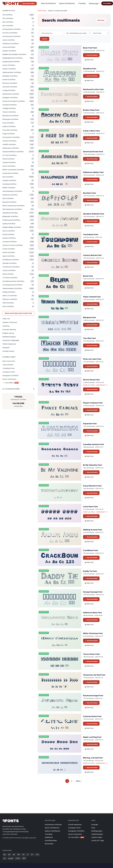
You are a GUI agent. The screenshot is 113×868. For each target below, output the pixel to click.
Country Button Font (92, 255)
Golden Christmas (10, 322)
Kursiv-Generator (9, 379)
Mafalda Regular (9, 337)
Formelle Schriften (10, 130)
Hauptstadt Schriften (11, 62)
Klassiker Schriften (10, 76)
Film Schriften (8, 198)
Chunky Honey (8, 351)
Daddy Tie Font (90, 571)
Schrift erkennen (75, 825)
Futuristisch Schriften (11, 137)
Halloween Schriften (11, 148)
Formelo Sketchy (9, 330)
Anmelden (107, 3)
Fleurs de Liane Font (92, 359)
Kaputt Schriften (9, 51)
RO (19, 855)
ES (14, 855)
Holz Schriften (8, 306)
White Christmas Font (93, 633)
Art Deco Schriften (10, 33)
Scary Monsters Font (92, 486)
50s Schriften (8, 18)
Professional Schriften (11, 220)
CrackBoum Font (91, 550)
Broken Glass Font (91, 110)
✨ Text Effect (11, 383)
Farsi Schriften (8, 123)
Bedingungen (97, 831)
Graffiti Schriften (9, 144)
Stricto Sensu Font (91, 380)
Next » (79, 781)
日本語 (18, 858)
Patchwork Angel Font (93, 696)
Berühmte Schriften (10, 116)
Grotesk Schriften (10, 242)
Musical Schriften (9, 202)
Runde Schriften (9, 238)
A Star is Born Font (91, 131)
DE (9, 855)
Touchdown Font (91, 234)
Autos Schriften (9, 65)
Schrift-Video (97, 837)
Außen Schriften (9, 126)
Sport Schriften (9, 256)
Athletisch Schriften (11, 44)
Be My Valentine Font (93, 465)
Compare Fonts (9, 372)
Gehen (45, 39)
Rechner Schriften (10, 83)
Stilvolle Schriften (10, 263)
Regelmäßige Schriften (12, 227)
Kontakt (95, 825)
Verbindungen (97, 834)
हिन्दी (24, 858)
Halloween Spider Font (93, 172)
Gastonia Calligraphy (11, 340)
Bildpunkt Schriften (10, 216)
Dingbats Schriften (10, 98)
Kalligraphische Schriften (13, 58)
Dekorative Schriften (11, 94)
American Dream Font (93, 152)
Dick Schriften (8, 274)
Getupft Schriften (10, 105)
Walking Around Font (93, 530)
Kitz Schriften (8, 177)
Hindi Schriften (8, 159)
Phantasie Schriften (10, 119)
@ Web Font (89, 60)
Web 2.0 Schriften (10, 296)
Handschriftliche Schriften (13, 152)
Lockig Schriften (9, 90)
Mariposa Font (89, 317)
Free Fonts (42, 11)
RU (5, 858)
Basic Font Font (90, 48)
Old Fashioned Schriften (12, 209)
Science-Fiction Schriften (13, 245)
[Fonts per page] (77, 33)
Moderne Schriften (10, 195)
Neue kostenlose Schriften (18, 313)
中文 (37, 855)
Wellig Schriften (9, 292)
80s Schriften (8, 26)
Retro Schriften (9, 231)
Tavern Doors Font (91, 654)
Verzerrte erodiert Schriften (14, 101)
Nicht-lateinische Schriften (13, 206)
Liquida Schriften (9, 180)
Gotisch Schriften (9, 141)
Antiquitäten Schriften (12, 29)
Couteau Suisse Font (92, 716)
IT (28, 855)
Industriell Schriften (10, 173)
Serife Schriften (9, 252)
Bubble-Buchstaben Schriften (14, 54)
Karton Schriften (9, 69)
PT (32, 855)
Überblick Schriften (10, 213)
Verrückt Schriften (10, 87)
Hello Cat (6, 319)
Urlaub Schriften (9, 162)
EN (5, 855)
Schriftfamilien (51, 840)
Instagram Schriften (11, 375)
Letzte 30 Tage (98, 840)
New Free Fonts (9, 361)
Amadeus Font (90, 69)
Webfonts (49, 837)
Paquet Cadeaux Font (93, 403)
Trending (82, 3)
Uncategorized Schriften (12, 285)
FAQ (93, 828)
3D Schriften (8, 15)
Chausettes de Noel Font (94, 675)
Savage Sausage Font (93, 592)
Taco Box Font (89, 338)
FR (23, 855)
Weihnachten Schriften (12, 72)
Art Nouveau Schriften (11, 36)
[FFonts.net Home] (12, 3)
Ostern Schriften (9, 112)
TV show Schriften (10, 278)
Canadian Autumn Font (93, 444)
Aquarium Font (90, 424)
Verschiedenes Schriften (12, 191)
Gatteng (6, 326)
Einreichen (49, 844)
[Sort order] (100, 33)
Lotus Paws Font (90, 507)
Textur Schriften (9, 270)
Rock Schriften (8, 234)
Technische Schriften (11, 267)
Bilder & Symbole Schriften (13, 170)
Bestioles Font (89, 193)
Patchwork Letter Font (93, 89)
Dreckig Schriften (9, 184)
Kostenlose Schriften (53, 825)
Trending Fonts (9, 368)
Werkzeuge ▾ (94, 4)
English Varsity (8, 333)
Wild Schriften (8, 303)
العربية (11, 858)
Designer (6, 348)
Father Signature (9, 344)
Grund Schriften (9, 47)
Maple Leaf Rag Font (92, 737)
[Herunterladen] (29, 3)
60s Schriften (8, 22)
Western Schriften (10, 299)
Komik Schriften (9, 80)
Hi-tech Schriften (10, 155)
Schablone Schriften (11, 260)
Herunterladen (91, 55)
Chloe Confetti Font (92, 297)
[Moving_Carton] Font (93, 758)
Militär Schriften (9, 188)
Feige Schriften (9, 134)
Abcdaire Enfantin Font (94, 214)
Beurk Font (88, 276)
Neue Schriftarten (49, 3)
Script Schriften (9, 249)
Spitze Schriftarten (67, 3)
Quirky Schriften (9, 224)
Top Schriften (8, 365)
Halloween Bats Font (92, 613)
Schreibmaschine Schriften (13, 281)
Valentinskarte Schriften (12, 288)
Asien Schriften (9, 40)
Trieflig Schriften (9, 108)
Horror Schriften (9, 166)
